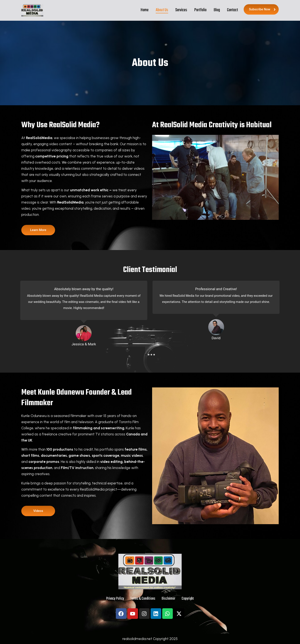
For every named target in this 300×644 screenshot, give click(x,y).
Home (145, 10)
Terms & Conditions (143, 599)
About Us (162, 10)
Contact (232, 10)
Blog (217, 10)
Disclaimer (168, 599)
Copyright (188, 599)
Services (181, 10)
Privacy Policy (115, 599)
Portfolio (200, 10)
